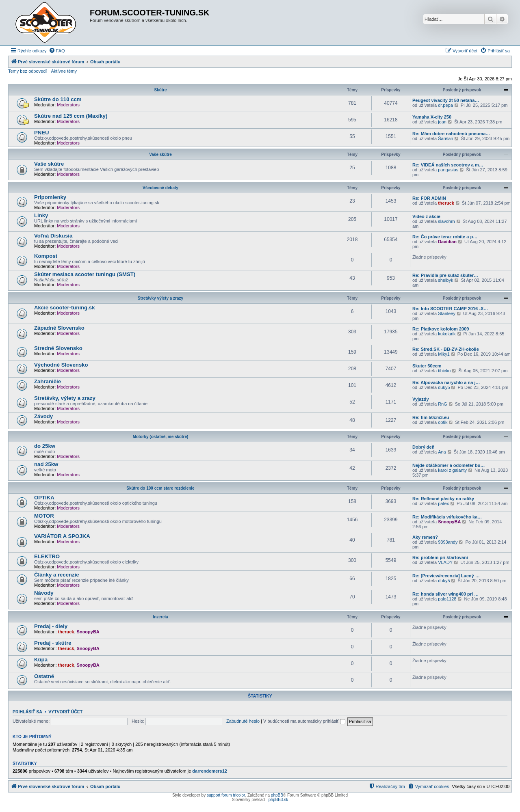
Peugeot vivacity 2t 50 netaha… (446, 100)
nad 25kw (46, 464)
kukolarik (447, 334)
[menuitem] (57, 51)
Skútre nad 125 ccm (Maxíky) (71, 116)
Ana (442, 452)
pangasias (448, 170)
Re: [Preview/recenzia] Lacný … (446, 576)
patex (443, 503)
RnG (443, 404)
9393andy (448, 542)
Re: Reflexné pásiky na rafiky (443, 499)
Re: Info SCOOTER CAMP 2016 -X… (450, 309)
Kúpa (41, 660)
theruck (446, 203)
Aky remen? (425, 537)
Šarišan (445, 138)
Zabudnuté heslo (243, 721)
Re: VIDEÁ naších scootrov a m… (448, 165)
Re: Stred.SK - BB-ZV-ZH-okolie (446, 349)
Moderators (68, 105)
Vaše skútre (160, 154)
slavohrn (446, 221)
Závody (43, 416)
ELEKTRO (47, 556)
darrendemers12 (210, 771)
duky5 (444, 387)
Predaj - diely (51, 626)
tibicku (444, 371)
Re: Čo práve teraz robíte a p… (445, 237)
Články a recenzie (57, 575)
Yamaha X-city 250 (432, 117)
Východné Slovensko (61, 365)
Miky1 (444, 354)
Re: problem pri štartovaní (440, 557)
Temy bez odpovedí (27, 71)
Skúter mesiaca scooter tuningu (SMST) (85, 274)
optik (443, 422)
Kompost (46, 256)
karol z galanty (452, 470)
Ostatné (44, 676)
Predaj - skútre (53, 643)
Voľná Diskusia (53, 236)
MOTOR (44, 516)
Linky (41, 215)
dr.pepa (445, 105)
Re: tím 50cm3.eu (431, 417)
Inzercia (160, 617)
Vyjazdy (421, 399)
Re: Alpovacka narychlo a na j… (446, 382)
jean (442, 122)
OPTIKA (44, 498)
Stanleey (447, 313)
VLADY (445, 562)
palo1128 (447, 599)
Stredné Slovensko (58, 348)
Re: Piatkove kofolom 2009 (441, 329)
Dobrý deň (423, 447)
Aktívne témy (64, 71)
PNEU (42, 133)
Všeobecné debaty (160, 188)
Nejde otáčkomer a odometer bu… (449, 465)
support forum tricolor (226, 795)
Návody (44, 593)
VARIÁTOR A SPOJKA (62, 536)
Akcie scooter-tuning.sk (65, 308)
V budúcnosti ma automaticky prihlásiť (304, 721)
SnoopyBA (449, 522)
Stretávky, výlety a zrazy (65, 398)
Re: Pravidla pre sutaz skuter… (445, 275)
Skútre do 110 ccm (58, 99)
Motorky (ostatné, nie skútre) (161, 437)
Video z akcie (426, 216)
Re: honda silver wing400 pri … (445, 594)
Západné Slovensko (59, 328)
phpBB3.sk (278, 800)
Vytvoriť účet (65, 712)
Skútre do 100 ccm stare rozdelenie (160, 488)
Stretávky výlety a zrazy (160, 298)
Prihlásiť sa (27, 712)
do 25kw (45, 446)
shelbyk (445, 280)
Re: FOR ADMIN (429, 198)
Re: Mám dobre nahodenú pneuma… (451, 134)
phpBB (277, 795)
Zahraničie (48, 381)
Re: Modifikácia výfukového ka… (447, 517)
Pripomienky (50, 197)
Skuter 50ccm (427, 366)
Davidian (447, 242)
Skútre (160, 90)
